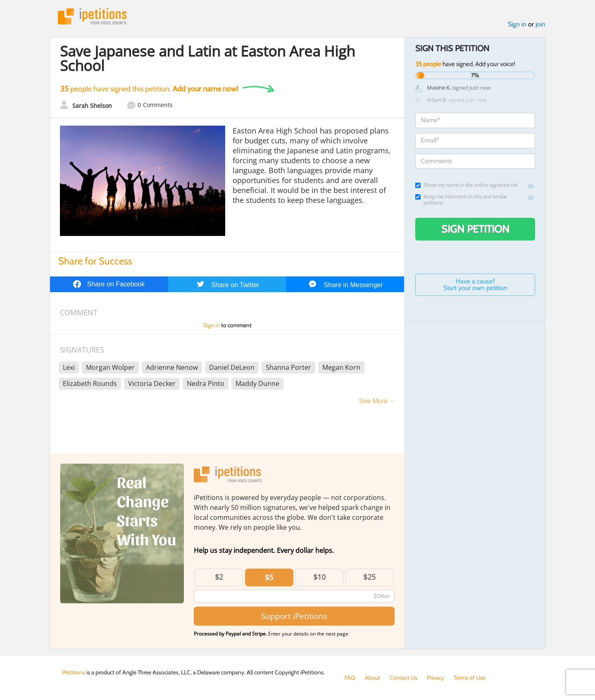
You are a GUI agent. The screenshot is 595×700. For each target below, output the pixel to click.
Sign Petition (475, 229)
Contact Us (403, 678)
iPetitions (92, 16)
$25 (369, 577)
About (372, 678)
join (540, 24)
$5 (269, 577)
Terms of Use (470, 678)
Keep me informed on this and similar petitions (461, 200)
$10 (319, 577)
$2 (219, 577)
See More (373, 401)
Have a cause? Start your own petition (475, 285)
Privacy (436, 678)
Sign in (517, 24)
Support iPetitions (294, 616)
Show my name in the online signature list (466, 185)
